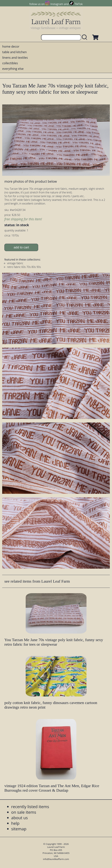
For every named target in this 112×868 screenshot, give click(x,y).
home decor (11, 46)
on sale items (24, 812)
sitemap (19, 829)
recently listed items (30, 807)
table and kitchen (14, 52)
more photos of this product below (31, 181)
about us (19, 818)
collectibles (10, 63)
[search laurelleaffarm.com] (85, 37)
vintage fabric (15, 263)
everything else (13, 69)
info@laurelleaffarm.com (56, 859)
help (15, 823)
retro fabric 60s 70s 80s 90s (24, 267)
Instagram (57, 4)
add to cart (21, 247)
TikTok (79, 4)
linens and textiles (15, 58)
